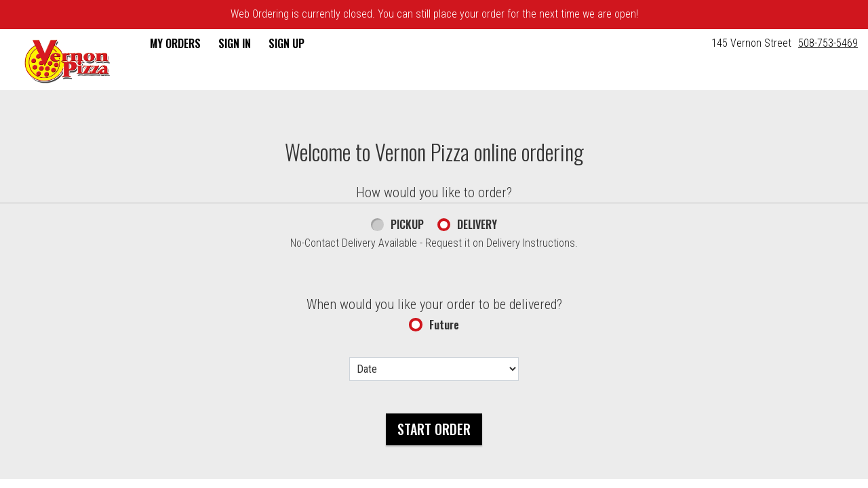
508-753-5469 (828, 43)
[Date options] (434, 369)
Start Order (434, 429)
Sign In (235, 43)
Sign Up (287, 43)
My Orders (175, 43)
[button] (67, 61)
